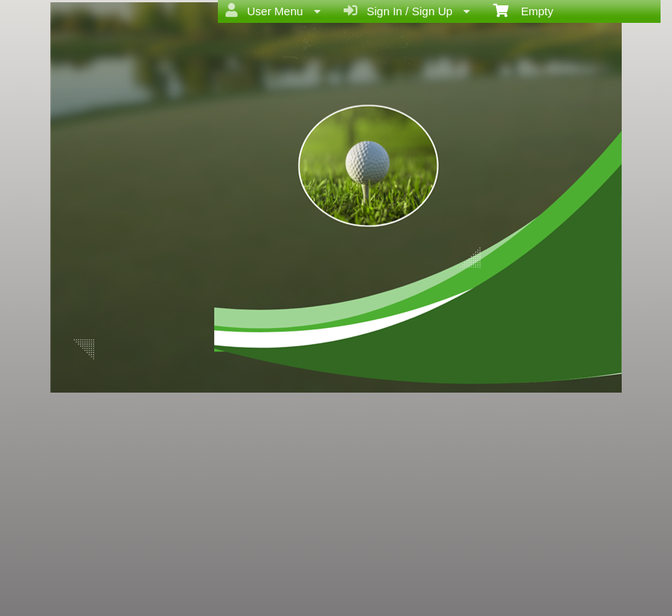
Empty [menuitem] (523, 10)
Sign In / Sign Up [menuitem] (407, 11)
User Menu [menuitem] (273, 11)
